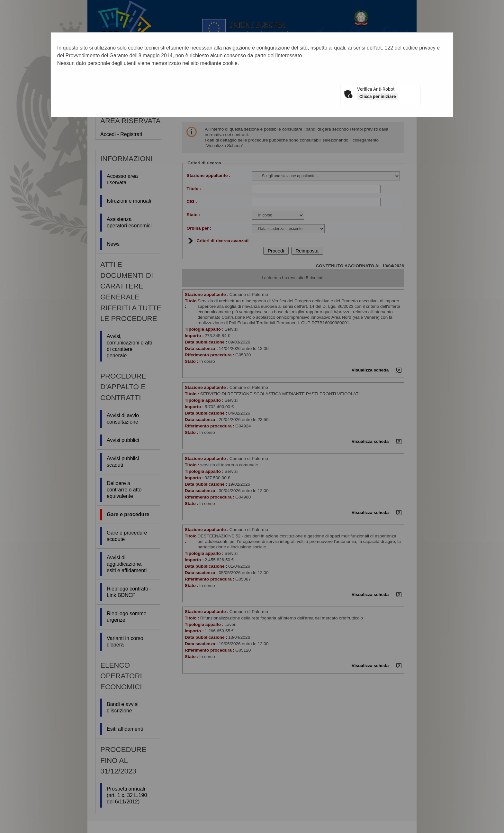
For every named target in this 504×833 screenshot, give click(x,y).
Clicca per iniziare (378, 96)
